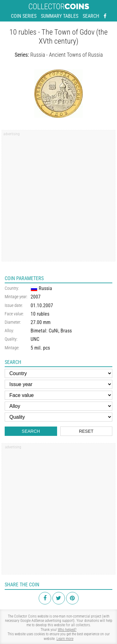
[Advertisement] (58, 198)
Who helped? (67, 630)
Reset (86, 431)
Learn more (65, 639)
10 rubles (40, 314)
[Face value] (58, 395)
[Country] (58, 373)
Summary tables (60, 16)
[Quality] (58, 417)
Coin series (24, 16)
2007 (36, 297)
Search (91, 16)
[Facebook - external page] (105, 16)
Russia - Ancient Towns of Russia (66, 55)
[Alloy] (58, 406)
